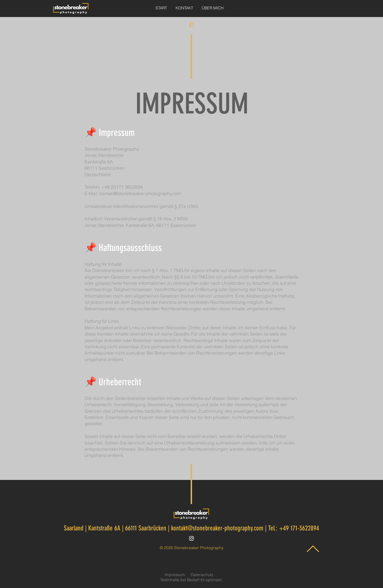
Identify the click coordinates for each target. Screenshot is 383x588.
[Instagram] (191, 538)
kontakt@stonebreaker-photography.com (140, 193)
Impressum (175, 575)
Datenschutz (202, 575)
